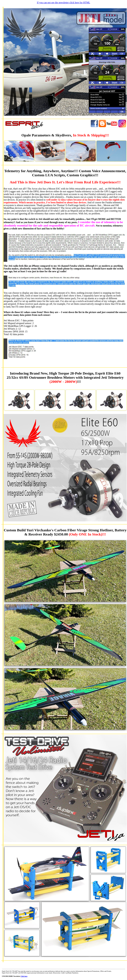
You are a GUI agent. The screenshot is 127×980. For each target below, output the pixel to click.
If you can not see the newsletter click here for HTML (64, 3)
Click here (24, 976)
